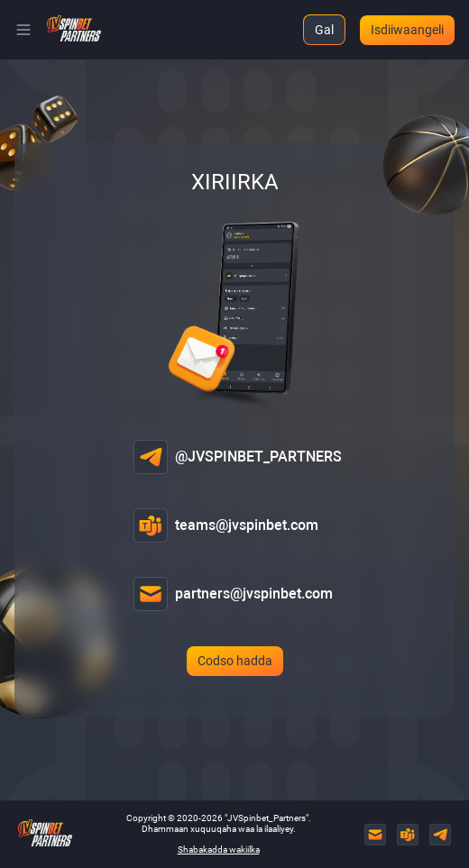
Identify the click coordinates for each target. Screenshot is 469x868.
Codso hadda (235, 661)
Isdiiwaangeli (407, 30)
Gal (324, 30)
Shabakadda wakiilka (219, 850)
